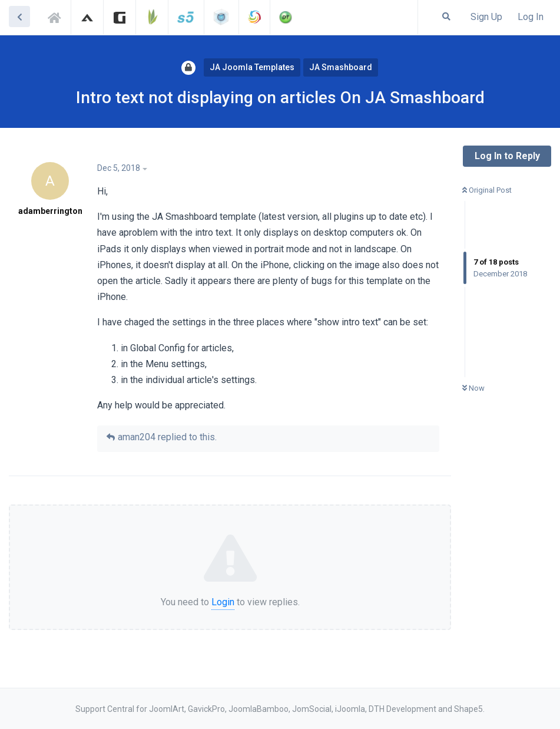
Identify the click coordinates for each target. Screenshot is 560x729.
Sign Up (486, 17)
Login (223, 602)
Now (473, 388)
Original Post (487, 190)
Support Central (58, 16)
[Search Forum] (446, 17)
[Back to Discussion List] (19, 17)
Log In (531, 17)
